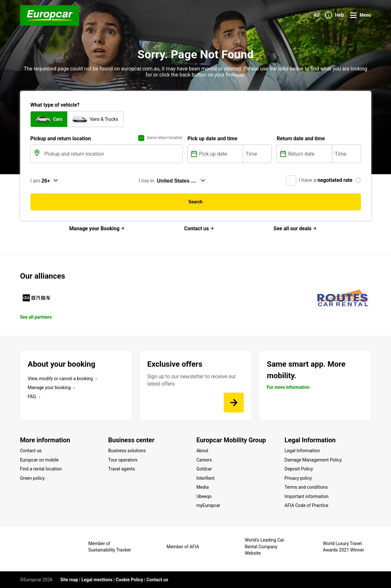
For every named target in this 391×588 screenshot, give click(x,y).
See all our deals (295, 229)
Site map (69, 580)
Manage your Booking (97, 229)
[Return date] (310, 154)
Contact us (199, 229)
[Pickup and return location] (113, 154)
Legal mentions (97, 580)
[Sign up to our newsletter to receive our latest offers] (234, 403)
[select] (50, 181)
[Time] (257, 154)
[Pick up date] (220, 154)
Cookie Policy (129, 580)
